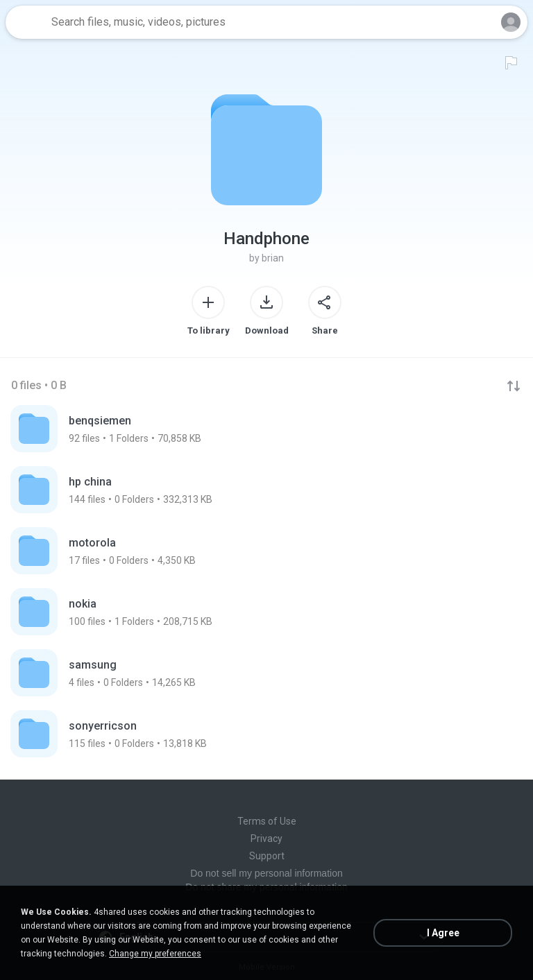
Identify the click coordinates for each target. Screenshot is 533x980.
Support (267, 856)
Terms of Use (267, 821)
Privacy (266, 839)
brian (273, 258)
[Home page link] (26, 22)
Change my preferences (155, 954)
